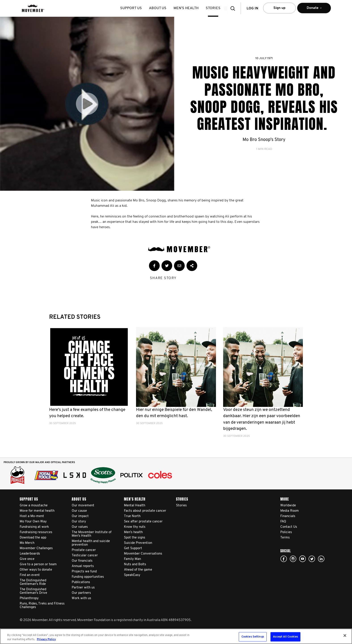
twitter (312, 559)
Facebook (284, 559)
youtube (302, 559)
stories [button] (216, 8)
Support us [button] (134, 8)
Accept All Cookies (285, 637)
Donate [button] (314, 10)
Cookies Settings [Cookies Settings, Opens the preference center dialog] (253, 637)
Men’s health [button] (189, 8)
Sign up (279, 8)
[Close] (345, 636)
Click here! (293, 559)
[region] (176, 636)
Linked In (321, 559)
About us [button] (161, 8)
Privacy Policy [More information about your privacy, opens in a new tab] (46, 639)
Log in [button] (252, 8)
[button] (234, 8)
